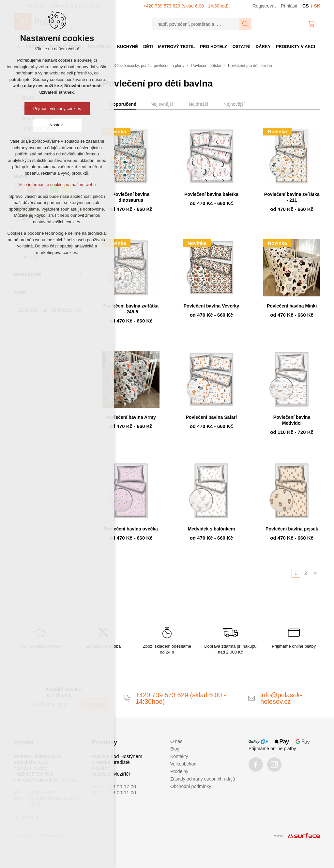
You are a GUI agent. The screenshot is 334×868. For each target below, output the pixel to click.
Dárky (263, 47)
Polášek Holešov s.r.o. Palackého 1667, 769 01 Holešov (38, 762)
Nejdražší (198, 104)
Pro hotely (213, 47)
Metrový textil (177, 47)
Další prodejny (28, 817)
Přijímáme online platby (272, 749)
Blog (175, 749)
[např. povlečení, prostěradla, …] (196, 24)
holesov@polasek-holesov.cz (45, 780)
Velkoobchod (183, 764)
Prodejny (179, 771)
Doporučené (123, 104)
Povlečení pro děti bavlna (250, 66)
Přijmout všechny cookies (57, 109)
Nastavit (57, 125)
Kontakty (179, 756)
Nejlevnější (162, 104)
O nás (176, 741)
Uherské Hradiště (111, 762)
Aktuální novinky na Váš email (63, 692)
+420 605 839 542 (33, 774)
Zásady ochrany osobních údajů (203, 779)
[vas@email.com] (54, 704)
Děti (148, 47)
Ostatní (242, 47)
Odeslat (94, 704)
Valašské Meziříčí (111, 774)
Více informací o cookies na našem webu (57, 185)
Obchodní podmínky (191, 786)
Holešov (101, 768)
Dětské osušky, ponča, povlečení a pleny (149, 66)
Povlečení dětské (206, 66)
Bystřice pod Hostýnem (117, 756)
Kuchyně (128, 47)
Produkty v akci (296, 47)
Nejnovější (234, 104)
